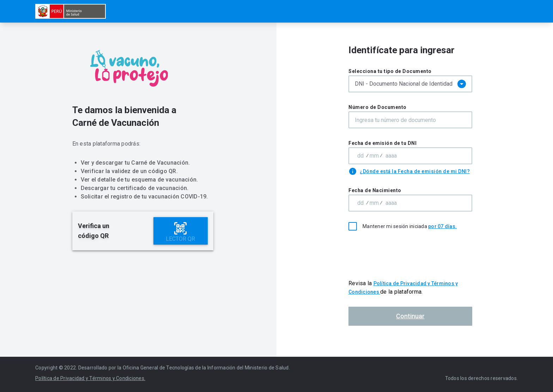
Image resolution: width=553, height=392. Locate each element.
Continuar (410, 316)
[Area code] (360, 156)
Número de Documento (378, 107)
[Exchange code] (374, 156)
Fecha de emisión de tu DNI (382, 143)
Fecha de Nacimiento (375, 190)
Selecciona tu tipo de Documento (390, 71)
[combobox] (410, 84)
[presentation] (411, 255)
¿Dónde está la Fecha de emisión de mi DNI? (415, 171)
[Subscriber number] (391, 156)
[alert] (143, 231)
